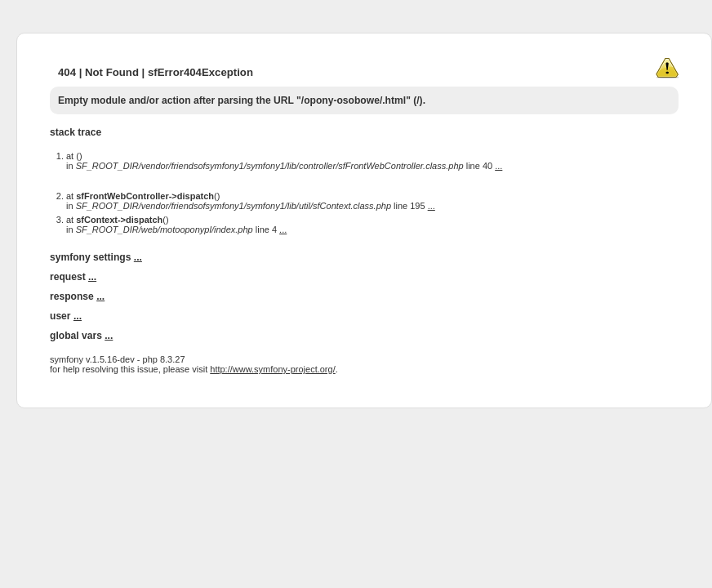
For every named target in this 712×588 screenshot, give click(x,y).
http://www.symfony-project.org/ (272, 369)
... (498, 166)
